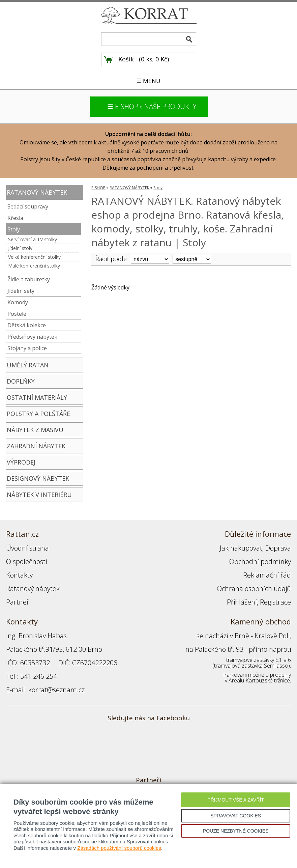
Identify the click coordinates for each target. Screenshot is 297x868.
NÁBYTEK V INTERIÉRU (39, 495)
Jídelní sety (21, 291)
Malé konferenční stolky (34, 266)
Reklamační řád (267, 575)
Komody (18, 302)
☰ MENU (148, 81)
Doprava (278, 548)
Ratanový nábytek (33, 589)
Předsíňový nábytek (32, 337)
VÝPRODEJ (21, 462)
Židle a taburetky (29, 279)
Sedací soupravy (28, 206)
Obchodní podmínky (260, 562)
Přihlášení (242, 602)
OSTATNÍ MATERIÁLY (37, 397)
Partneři (18, 602)
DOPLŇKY (21, 381)
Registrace (275, 602)
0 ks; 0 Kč (154, 59)
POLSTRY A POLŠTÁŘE (38, 414)
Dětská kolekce (27, 325)
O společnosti (26, 562)
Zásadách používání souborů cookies (119, 848)
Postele (17, 314)
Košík (126, 59)
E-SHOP (98, 188)
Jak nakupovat (241, 548)
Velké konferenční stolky (34, 257)
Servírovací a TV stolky (33, 239)
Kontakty (19, 575)
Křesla (15, 218)
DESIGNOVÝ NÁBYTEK (38, 478)
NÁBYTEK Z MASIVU (35, 430)
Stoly (14, 229)
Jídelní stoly (20, 248)
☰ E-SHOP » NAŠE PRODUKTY (152, 106)
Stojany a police (27, 348)
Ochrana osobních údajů (254, 589)
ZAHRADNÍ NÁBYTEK (36, 446)
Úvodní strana (27, 548)
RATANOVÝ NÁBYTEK (37, 192)
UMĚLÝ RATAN (28, 365)
